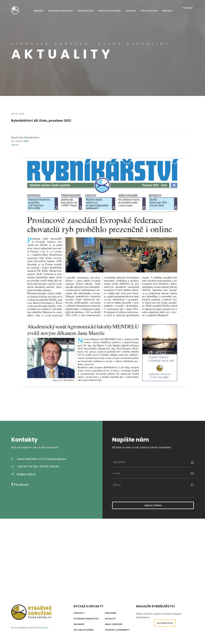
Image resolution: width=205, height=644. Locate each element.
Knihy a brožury (114, 624)
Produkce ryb (85, 11)
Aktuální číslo (165, 623)
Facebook (21, 485)
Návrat (15, 145)
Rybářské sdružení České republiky (15, 10)
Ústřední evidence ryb (61, 11)
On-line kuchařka (84, 630)
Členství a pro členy (109, 11)
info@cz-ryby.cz (26, 474)
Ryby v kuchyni (149, 11)
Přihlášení (111, 613)
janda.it (45, 628)
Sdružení (39, 11)
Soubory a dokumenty (117, 630)
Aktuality (110, 619)
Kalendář (131, 11)
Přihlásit (188, 8)
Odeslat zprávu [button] (153, 505)
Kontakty (168, 11)
